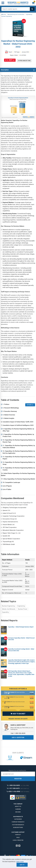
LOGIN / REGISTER (18, 840)
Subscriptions (18, 827)
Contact (18, 835)
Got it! (22, 865)
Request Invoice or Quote (18, 719)
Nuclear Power (23, 609)
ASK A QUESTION (18, 737)
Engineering (21, 606)
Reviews (18, 812)
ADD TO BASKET (18, 714)
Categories (18, 819)
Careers (18, 809)
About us (18, 806)
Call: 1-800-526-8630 (18, 733)
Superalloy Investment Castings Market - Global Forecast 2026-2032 (21, 650)
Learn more (20, 862)
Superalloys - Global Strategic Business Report (21, 627)
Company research (18, 822)
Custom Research (18, 825)
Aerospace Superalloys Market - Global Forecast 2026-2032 (21, 639)
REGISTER (18, 779)
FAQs (18, 837)
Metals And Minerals (9, 609)
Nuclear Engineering (8, 606)
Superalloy (6, 612)
